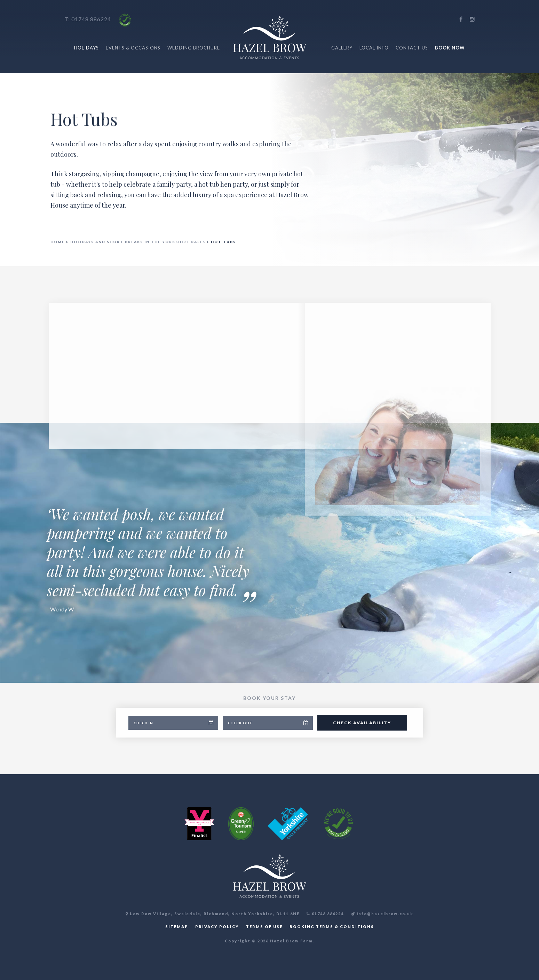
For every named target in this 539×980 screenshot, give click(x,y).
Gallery (342, 48)
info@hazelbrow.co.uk (382, 914)
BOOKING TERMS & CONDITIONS (332, 927)
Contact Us (412, 48)
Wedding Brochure (194, 48)
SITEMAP (177, 927)
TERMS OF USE (264, 927)
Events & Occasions (133, 48)
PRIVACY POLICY (217, 927)
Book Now (450, 48)
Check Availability (362, 723)
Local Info (374, 48)
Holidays (86, 48)
